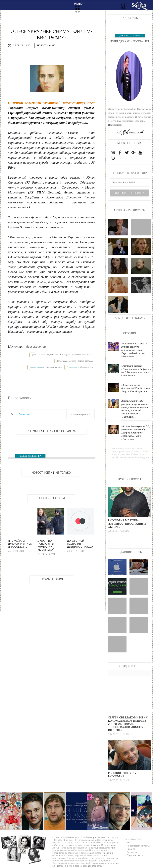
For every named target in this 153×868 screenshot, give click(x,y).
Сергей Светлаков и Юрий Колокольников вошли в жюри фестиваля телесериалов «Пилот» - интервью (128, 725)
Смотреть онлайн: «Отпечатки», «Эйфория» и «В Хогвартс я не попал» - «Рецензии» (136, 371)
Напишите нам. (87, 367)
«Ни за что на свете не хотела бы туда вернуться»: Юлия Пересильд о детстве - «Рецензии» (134, 351)
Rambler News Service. (84, 355)
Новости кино (46, 46)
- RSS (128, 843)
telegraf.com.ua (35, 347)
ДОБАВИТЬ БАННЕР (30, 456)
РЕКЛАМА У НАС (134, 840)
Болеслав (24, 414)
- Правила (130, 850)
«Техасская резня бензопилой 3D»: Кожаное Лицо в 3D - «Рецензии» (136, 389)
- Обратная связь (134, 856)
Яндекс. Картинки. (86, 361)
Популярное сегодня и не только (51, 431)
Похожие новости (51, 498)
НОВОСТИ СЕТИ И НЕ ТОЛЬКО (51, 473)
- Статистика (132, 853)
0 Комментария (51, 579)
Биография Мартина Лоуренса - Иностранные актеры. (127, 524)
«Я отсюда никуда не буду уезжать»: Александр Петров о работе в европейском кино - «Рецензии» (136, 433)
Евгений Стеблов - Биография (122, 776)
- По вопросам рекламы (138, 847)
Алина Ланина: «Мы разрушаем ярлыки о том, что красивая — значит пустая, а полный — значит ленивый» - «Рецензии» (136, 410)
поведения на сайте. (53, 367)
